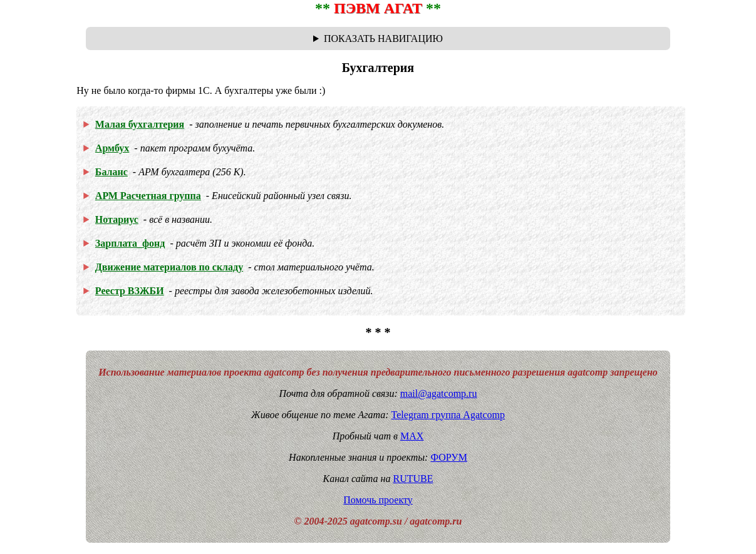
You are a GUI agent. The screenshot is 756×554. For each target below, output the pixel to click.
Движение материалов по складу (169, 267)
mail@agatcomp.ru (439, 393)
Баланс (111, 172)
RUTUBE (413, 479)
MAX (412, 436)
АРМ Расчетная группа (148, 196)
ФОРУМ (448, 457)
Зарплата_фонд (130, 243)
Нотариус (117, 219)
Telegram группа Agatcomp (448, 415)
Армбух (112, 148)
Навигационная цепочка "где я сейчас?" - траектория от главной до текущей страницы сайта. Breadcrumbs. (378, 39)
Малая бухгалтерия (140, 124)
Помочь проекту (378, 500)
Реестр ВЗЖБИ (130, 291)
